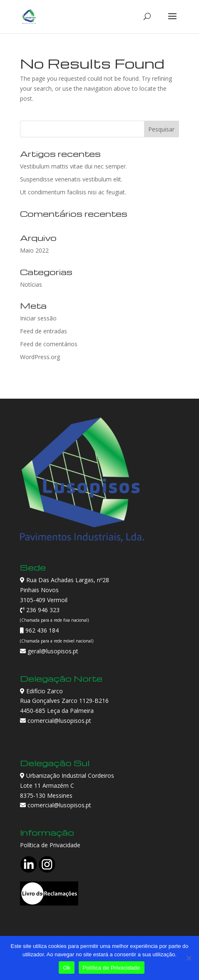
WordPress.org (40, 357)
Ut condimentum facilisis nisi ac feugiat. (73, 192)
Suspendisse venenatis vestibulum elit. (71, 179)
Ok (66, 968)
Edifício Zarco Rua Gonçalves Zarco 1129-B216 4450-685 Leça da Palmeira (64, 701)
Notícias (31, 284)
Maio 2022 (34, 250)
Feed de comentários (49, 344)
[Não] (189, 958)
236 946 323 (42, 610)
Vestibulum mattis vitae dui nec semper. (73, 166)
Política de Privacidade (50, 845)
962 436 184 (41, 630)
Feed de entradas (44, 331)
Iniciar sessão (38, 318)
